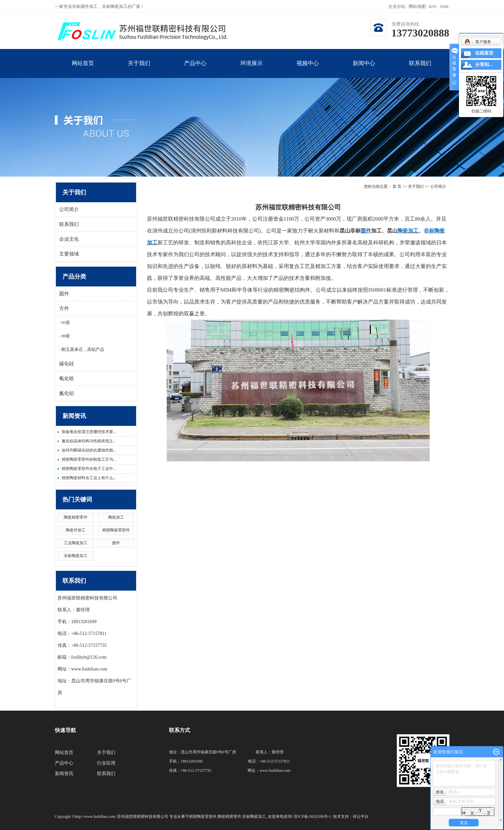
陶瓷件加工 (76, 530)
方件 (64, 308)
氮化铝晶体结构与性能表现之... (89, 441)
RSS (433, 6)
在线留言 (484, 53)
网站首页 (83, 69)
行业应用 (106, 763)
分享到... (484, 65)
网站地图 (418, 6)
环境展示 (252, 69)
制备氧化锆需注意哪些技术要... (89, 432)
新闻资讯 (64, 774)
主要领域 (69, 254)
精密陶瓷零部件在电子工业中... (89, 469)
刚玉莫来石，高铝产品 (82, 349)
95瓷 (65, 322)
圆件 (64, 294)
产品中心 (195, 69)
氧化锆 (67, 378)
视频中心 (308, 69)
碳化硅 (67, 364)
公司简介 (69, 209)
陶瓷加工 (116, 517)
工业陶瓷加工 (76, 543)
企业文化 (69, 239)
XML (445, 6)
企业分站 (397, 6)
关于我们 (139, 69)
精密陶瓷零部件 (116, 530)
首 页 (397, 186)
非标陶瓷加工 (76, 556)
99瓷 (65, 336)
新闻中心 (364, 69)
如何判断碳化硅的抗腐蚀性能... (89, 450)
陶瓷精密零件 (76, 517)
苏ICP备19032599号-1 (312, 817)
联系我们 (420, 69)
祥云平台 (361, 817)
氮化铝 (67, 393)
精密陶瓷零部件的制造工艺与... (89, 459)
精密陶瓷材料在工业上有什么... (89, 478)
